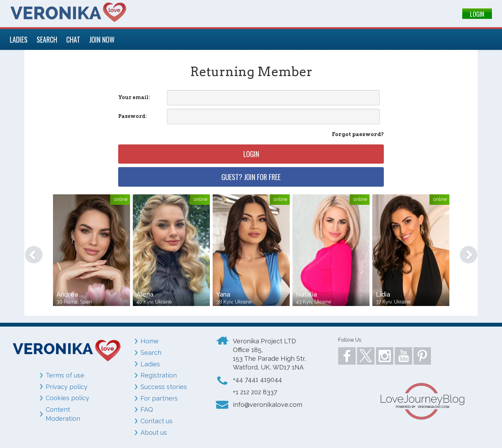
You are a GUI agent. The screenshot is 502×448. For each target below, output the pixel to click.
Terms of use (65, 375)
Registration (159, 375)
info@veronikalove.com (268, 405)
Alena (145, 294)
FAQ (147, 409)
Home (150, 341)
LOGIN (477, 14)
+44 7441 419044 (257, 379)
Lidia (383, 294)
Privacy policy (67, 387)
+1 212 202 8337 (255, 392)
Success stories (164, 387)
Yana (223, 294)
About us (154, 432)
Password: (132, 116)
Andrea (67, 294)
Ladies (150, 364)
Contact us (157, 421)
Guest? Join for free (251, 177)
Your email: (134, 97)
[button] (30, 251)
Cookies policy (67, 398)
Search (151, 353)
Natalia (306, 294)
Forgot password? (358, 134)
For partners (159, 398)
